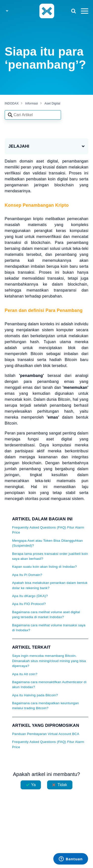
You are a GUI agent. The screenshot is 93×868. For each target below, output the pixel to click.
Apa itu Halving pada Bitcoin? (35, 695)
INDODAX (12, 103)
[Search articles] (33, 115)
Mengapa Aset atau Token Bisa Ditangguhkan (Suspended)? (47, 543)
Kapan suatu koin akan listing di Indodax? (45, 567)
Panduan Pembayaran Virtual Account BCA (46, 734)
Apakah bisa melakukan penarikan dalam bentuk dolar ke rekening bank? (50, 585)
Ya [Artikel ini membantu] (33, 785)
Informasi (32, 103)
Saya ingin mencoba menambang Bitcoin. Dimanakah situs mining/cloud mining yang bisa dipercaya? (49, 661)
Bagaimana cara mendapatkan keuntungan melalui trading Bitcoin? (46, 706)
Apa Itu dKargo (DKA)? (30, 596)
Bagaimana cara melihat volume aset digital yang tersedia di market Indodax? (46, 615)
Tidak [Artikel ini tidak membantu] (62, 785)
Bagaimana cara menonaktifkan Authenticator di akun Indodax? (49, 684)
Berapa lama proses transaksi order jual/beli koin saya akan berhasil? (50, 556)
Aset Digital (52, 103)
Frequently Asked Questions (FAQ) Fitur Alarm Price (48, 530)
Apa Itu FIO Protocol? (29, 604)
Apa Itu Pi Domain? (27, 575)
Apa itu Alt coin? (25, 674)
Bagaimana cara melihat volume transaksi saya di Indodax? (49, 628)
